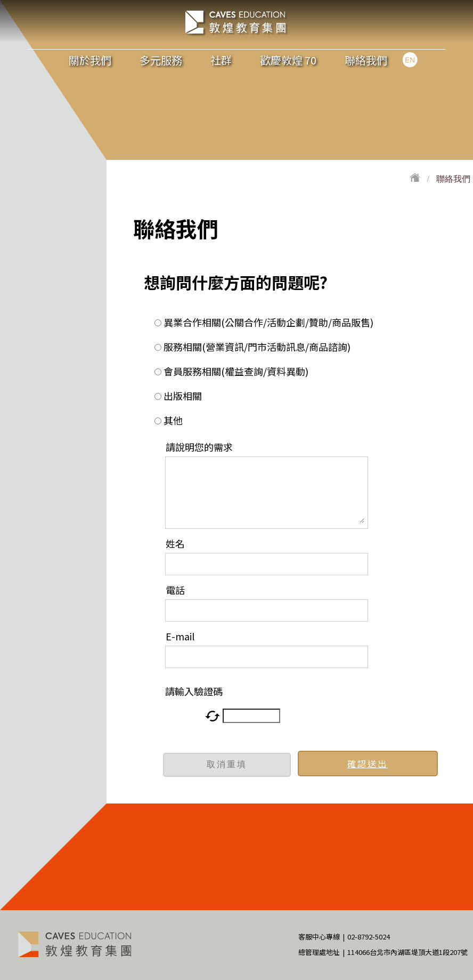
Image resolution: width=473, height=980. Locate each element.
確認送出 (368, 764)
